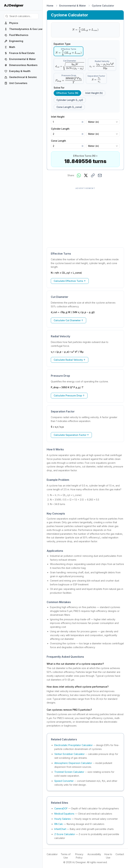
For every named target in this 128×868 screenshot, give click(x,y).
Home (50, 6)
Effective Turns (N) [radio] (67, 93)
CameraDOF (61, 808)
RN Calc (59, 824)
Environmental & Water (73, 6)
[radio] (68, 51)
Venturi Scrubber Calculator (69, 754)
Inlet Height (59, 117)
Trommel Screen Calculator (69, 772)
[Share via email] (100, 175)
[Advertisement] (85, 216)
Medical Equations (64, 814)
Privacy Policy (79, 856)
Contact (120, 854)
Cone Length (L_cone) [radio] (69, 107)
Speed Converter (64, 781)
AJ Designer (14, 5)
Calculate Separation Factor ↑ (71, 435)
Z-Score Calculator (65, 834)
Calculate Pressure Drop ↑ (69, 395)
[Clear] (82, 122)
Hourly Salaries (63, 819)
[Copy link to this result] (93, 175)
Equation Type (62, 44)
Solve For (59, 88)
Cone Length (60, 141)
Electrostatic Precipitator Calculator (73, 745)
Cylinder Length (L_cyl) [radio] (70, 100)
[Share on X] (86, 175)
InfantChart (60, 829)
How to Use (108, 856)
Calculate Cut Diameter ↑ (68, 320)
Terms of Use (66, 856)
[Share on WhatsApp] (79, 175)
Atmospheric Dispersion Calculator (73, 763)
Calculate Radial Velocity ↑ (70, 360)
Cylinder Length (62, 129)
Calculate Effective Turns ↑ (70, 281)
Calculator (52, 854)
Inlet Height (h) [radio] (94, 93)
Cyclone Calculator (103, 6)
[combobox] (103, 122)
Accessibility (94, 854)
